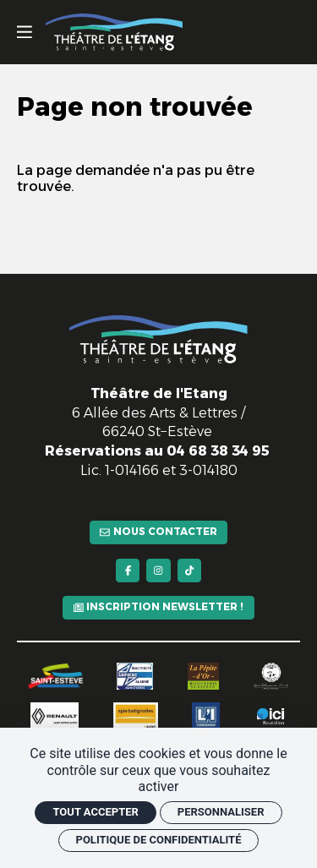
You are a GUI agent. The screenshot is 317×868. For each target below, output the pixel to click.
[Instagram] (158, 559)
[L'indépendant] (205, 711)
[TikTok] (193, 559)
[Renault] (55, 711)
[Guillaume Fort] (272, 671)
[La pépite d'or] (203, 671)
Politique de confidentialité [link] (159, 840)
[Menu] (25, 32)
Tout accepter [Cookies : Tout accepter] (95, 812)
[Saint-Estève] (55, 671)
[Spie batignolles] (136, 711)
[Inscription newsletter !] (158, 601)
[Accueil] (114, 32)
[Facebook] (124, 559)
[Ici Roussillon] (271, 711)
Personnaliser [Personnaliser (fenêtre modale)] (221, 812)
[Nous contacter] (158, 517)
